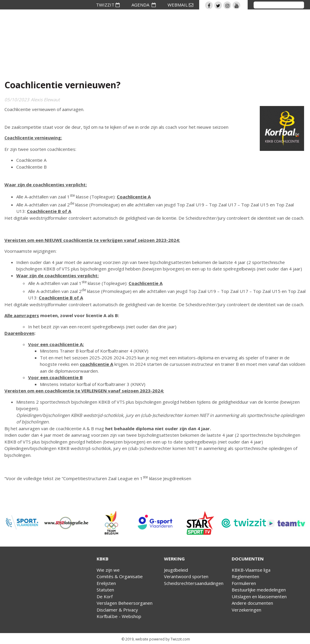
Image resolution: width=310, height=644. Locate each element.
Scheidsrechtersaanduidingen (194, 583)
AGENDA (144, 5)
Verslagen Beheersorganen (125, 603)
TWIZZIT (108, 5)
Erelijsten (106, 583)
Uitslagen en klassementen (259, 596)
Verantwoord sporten (186, 576)
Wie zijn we (108, 570)
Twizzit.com (180, 639)
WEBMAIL (180, 5)
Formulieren (244, 583)
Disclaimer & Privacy (117, 610)
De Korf (105, 596)
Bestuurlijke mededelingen (259, 590)
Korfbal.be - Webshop (119, 616)
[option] (22, 523)
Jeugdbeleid (176, 570)
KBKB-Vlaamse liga (251, 570)
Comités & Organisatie (120, 576)
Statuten (105, 590)
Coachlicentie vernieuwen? (63, 85)
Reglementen (245, 576)
